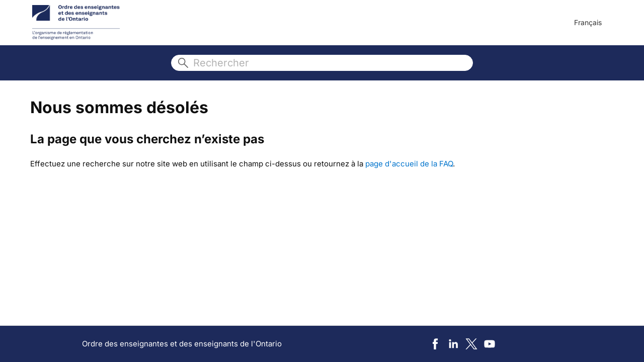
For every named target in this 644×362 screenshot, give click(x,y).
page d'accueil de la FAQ (409, 164)
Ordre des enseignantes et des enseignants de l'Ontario (182, 344)
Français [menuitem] (588, 22)
